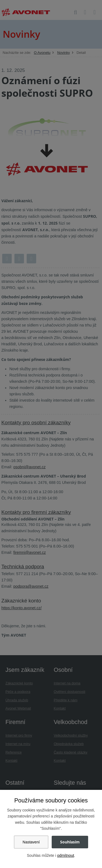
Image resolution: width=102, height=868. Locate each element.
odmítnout (66, 855)
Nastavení (31, 842)
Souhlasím (70, 842)
